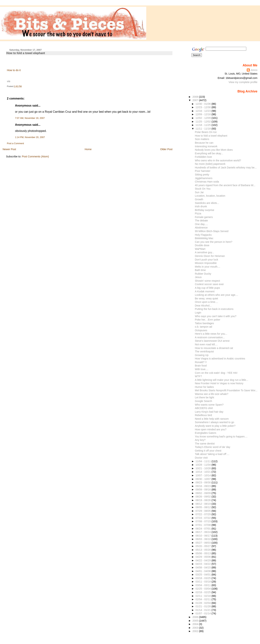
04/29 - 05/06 (203, 557)
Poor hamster (203, 171)
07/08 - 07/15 (203, 521)
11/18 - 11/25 (203, 125)
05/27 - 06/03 (203, 543)
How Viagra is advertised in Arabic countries (220, 359)
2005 (196, 621)
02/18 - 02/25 (203, 592)
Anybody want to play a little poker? (215, 426)
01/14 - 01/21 (203, 610)
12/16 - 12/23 (203, 111)
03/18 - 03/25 (203, 578)
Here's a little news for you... (211, 334)
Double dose (202, 245)
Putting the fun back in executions (214, 309)
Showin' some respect (207, 281)
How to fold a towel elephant (26, 53)
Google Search (203, 401)
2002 (196, 631)
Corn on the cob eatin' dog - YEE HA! (216, 373)
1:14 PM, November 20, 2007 (30, 137)
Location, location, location (210, 196)
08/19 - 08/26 (203, 500)
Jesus (198, 277)
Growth (199, 199)
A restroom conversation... (210, 337)
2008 (196, 97)
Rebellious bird (203, 415)
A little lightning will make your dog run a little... (221, 380)
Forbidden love (203, 157)
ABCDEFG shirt (204, 408)
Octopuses (201, 330)
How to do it (14, 70)
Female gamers (204, 217)
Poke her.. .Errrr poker (207, 320)
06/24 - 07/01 (203, 529)
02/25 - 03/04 (203, 589)
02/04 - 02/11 (203, 599)
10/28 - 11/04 (203, 465)
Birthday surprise (204, 210)
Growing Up (202, 355)
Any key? (200, 440)
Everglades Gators (205, 433)
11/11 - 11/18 (203, 129)
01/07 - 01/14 (203, 613)
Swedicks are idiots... (207, 203)
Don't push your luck (206, 260)
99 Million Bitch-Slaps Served (212, 231)
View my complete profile (243, 82)
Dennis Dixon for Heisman (210, 256)
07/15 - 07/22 (203, 518)
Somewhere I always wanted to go (214, 422)
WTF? (198, 376)
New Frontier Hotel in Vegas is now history (219, 383)
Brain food (201, 366)
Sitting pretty (202, 175)
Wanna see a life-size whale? (212, 394)
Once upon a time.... (206, 302)
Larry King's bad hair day (209, 412)
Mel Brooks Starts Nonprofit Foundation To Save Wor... (226, 390)
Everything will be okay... (209, 153)
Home (88, 149)
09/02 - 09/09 (203, 493)
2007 (196, 100)
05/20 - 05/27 (203, 546)
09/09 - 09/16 (203, 490)
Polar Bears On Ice (206, 132)
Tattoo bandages (204, 323)
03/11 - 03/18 (203, 582)
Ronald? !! (201, 362)
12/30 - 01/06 (203, 104)
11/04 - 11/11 (203, 461)
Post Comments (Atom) (35, 156)
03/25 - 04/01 (203, 575)
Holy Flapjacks (203, 235)
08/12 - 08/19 (203, 504)
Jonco (254, 70)
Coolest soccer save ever (209, 284)
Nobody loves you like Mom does (214, 150)
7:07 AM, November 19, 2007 (30, 118)
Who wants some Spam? (209, 405)
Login (198, 313)
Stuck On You (203, 189)
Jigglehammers (204, 178)
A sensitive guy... (204, 252)
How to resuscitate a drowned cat (214, 348)
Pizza (198, 213)
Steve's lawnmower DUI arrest (212, 341)
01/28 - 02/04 (203, 603)
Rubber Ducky (203, 274)
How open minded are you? (211, 429)
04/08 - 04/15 (203, 567)
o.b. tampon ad (203, 327)
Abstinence (201, 228)
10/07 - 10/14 (203, 475)
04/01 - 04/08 (203, 571)
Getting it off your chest (208, 451)
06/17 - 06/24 (203, 532)
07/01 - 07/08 (203, 525)
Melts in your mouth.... (207, 267)
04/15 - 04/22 (203, 564)
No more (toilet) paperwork (210, 164)
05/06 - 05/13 (203, 553)
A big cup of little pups (207, 288)
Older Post (166, 149)
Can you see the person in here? (214, 242)
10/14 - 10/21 (203, 472)
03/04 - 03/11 (203, 585)
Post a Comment (15, 143)
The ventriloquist (204, 351)
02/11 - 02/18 (203, 596)
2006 (196, 617)
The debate (201, 221)
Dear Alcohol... (203, 306)
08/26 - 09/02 (203, 497)
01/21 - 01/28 (203, 606)
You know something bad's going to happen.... (221, 437)
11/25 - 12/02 (203, 122)
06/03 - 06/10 (203, 539)
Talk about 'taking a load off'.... (212, 454)
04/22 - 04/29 (203, 560)
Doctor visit (201, 458)
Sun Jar (199, 192)
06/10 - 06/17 (203, 536)
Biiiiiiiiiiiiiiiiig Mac (204, 238)
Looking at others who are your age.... (216, 295)
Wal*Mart (200, 249)
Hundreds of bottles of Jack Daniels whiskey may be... (226, 168)
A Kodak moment (205, 291)
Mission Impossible (206, 263)
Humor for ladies (204, 387)
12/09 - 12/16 (203, 114)
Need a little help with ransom (212, 419)
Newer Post (9, 149)
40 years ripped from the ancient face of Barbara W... (225, 185)
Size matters (202, 139)
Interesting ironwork (206, 146)
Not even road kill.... (206, 344)
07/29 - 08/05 (203, 511)
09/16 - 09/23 (203, 486)
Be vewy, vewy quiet (206, 298)
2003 (196, 628)
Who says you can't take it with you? (216, 316)
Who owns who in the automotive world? (218, 160)
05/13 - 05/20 (203, 550)
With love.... (202, 369)
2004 (196, 624)
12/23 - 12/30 (203, 107)
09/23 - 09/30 (203, 482)
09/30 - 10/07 (203, 479)
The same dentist (205, 444)
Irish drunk (201, 206)
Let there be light (204, 397)
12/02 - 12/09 (203, 118)
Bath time (200, 270)
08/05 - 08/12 (203, 507)
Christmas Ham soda (207, 182)
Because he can (204, 143)
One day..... (201, 224)
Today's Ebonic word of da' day (213, 447)
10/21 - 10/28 (203, 468)
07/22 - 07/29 (203, 514)
